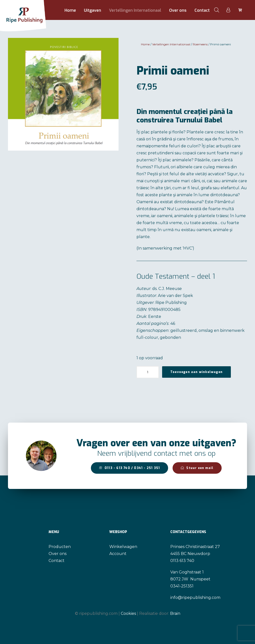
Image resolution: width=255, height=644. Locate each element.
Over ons (178, 10)
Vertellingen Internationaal (135, 10)
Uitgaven (93, 10)
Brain (175, 613)
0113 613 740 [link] (182, 561)
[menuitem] (70, 10)
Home (70, 10)
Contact (202, 10)
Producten (60, 547)
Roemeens (200, 44)
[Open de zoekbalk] (217, 10)
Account (118, 554)
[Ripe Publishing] (32, 10)
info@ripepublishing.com (195, 598)
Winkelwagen (123, 547)
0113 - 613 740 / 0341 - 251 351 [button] (129, 468)
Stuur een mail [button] (197, 468)
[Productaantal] (148, 372)
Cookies (128, 613)
